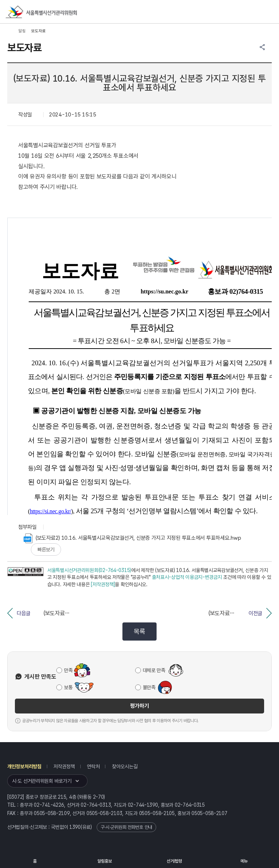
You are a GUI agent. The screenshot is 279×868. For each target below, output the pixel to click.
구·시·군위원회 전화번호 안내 (126, 827)
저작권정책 (64, 766)
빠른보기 (46, 550)
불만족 (149, 687)
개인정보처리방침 (24, 766)
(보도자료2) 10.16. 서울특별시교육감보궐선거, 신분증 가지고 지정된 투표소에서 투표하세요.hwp (132, 538)
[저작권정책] (103, 584)
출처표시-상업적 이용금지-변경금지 (187, 577)
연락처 (93, 766)
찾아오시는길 (125, 766)
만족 (68, 670)
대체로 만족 (154, 670)
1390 (75, 827)
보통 (68, 687)
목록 (139, 631)
